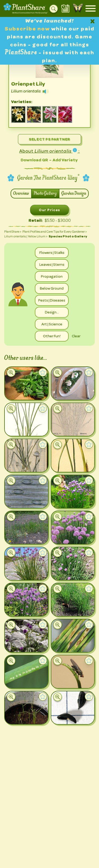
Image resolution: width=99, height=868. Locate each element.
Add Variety (65, 160)
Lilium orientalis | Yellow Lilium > (26, 236)
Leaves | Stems (52, 264)
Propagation (52, 276)
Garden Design (74, 194)
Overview (21, 194)
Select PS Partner (49, 139)
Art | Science (52, 324)
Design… (52, 312)
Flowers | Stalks (52, 253)
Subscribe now (28, 29)
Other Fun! (52, 336)
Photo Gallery (45, 194)
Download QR (34, 160)
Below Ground (52, 288)
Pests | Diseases (52, 300)
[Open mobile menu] (91, 8)
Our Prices (49, 210)
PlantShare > (13, 232)
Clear (76, 336)
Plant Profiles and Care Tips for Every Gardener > (55, 232)
